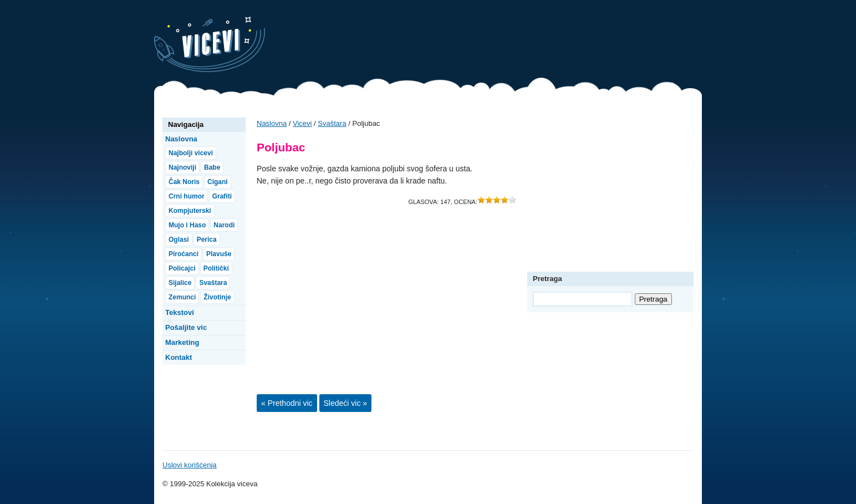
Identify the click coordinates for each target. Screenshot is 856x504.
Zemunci (182, 297)
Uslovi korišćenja (190, 465)
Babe (212, 167)
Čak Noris (184, 182)
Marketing (182, 342)
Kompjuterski (190, 211)
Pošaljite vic (186, 327)
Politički (216, 268)
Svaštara (332, 123)
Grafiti (222, 196)
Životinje (217, 297)
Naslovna (272, 123)
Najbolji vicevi (191, 153)
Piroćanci (184, 254)
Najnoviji (182, 167)
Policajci (182, 268)
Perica (207, 240)
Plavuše (219, 254)
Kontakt (179, 357)
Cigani (218, 182)
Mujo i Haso (187, 225)
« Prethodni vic (287, 403)
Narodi (224, 225)
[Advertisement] (500, 42)
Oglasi (179, 240)
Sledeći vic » (346, 403)
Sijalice (180, 283)
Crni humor (187, 196)
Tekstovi (180, 312)
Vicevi (210, 44)
